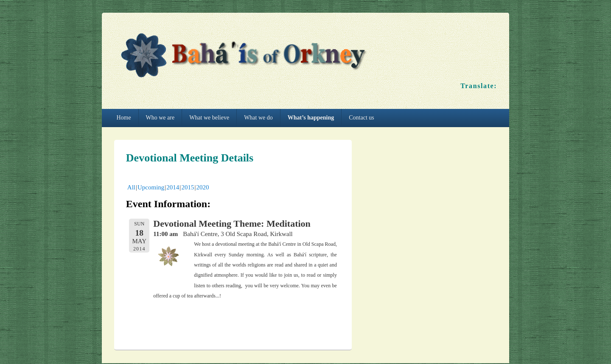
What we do (258, 118)
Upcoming (151, 187)
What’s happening (311, 118)
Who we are (160, 118)
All (131, 187)
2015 (188, 187)
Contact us (362, 118)
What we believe (209, 118)
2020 (202, 187)
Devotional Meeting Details (190, 158)
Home (123, 118)
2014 (173, 187)
